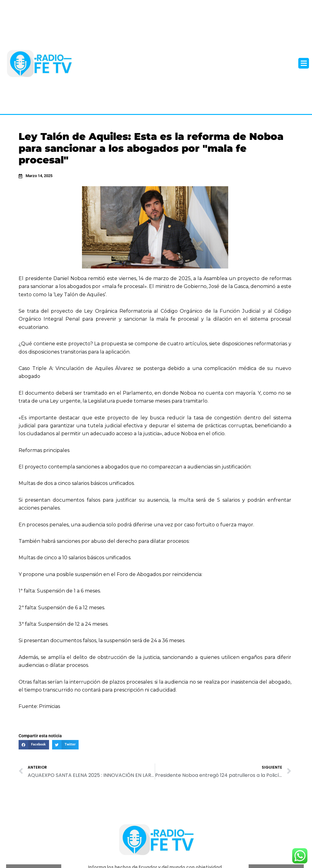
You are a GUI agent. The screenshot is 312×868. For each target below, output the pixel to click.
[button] (304, 63)
